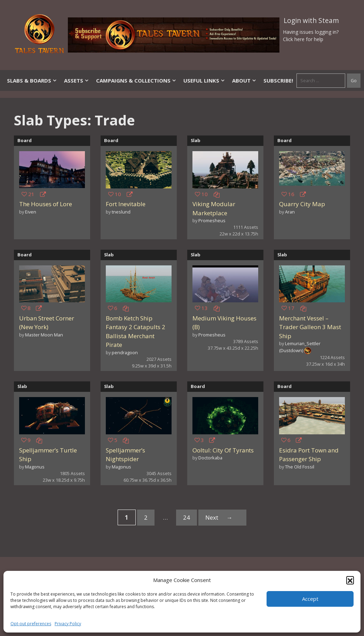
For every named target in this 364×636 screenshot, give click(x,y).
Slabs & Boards (32, 80)
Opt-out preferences (31, 624)
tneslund (121, 212)
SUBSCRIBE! (278, 80)
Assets (77, 80)
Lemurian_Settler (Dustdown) (300, 347)
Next (222, 517)
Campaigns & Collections (136, 80)
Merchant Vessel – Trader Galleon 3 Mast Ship (310, 327)
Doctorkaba (210, 458)
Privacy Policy (68, 624)
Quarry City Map (302, 204)
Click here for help (303, 39)
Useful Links (204, 80)
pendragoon (125, 352)
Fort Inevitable (126, 204)
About (244, 80)
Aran (290, 212)
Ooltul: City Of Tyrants (223, 450)
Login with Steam (311, 21)
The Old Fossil (300, 467)
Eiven (31, 212)
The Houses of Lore (46, 204)
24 (190, 519)
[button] (350, 580)
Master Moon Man (44, 335)
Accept (310, 599)
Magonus (35, 467)
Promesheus (212, 220)
